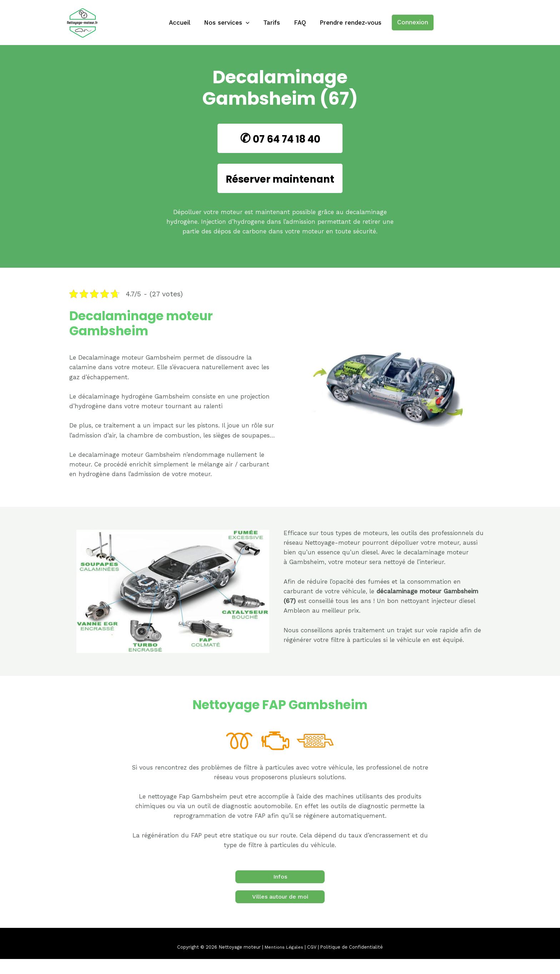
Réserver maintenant (280, 186)
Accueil (183, 23)
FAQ (298, 23)
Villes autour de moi (280, 912)
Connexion (409, 22)
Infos (280, 892)
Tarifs (272, 23)
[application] (247, 23)
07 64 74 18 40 (286, 138)
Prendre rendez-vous (347, 23)
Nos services (228, 23)
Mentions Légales (284, 962)
